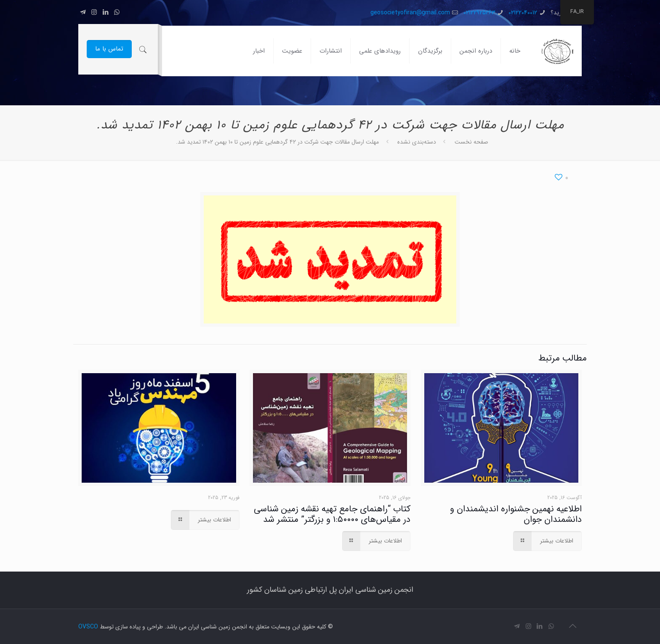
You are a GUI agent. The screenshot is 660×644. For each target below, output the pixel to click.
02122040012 (523, 13)
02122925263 (479, 13)
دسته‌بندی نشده (417, 142)
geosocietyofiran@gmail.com (410, 13)
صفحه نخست (471, 142)
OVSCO (88, 627)
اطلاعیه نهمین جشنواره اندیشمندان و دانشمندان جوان (516, 514)
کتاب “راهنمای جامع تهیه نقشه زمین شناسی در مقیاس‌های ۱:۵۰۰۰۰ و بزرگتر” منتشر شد (332, 514)
